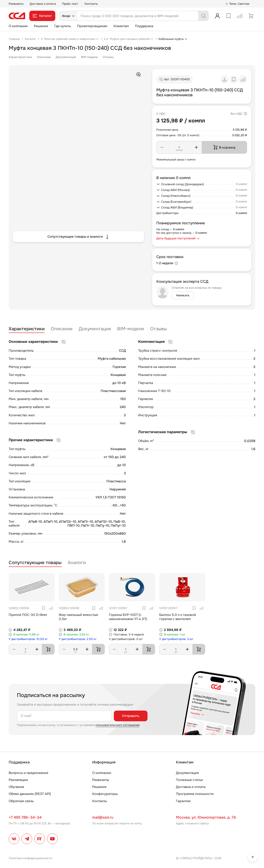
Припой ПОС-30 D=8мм (28, 615)
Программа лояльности (195, 794)
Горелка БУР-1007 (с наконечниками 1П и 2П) (128, 617)
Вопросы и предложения (28, 773)
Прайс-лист (70, 4)
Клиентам (121, 26)
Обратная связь (21, 801)
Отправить (131, 716)
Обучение (16, 787)
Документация (66, 57)
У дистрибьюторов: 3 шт (176, 639)
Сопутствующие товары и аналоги (78, 237)
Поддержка (144, 26)
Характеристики (20, 57)
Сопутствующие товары (35, 563)
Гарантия (183, 801)
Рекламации (18, 780)
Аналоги (77, 563)
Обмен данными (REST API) (30, 794)
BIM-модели (89, 57)
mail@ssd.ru (103, 817)
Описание (44, 57)
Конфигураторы (105, 794)
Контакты (91, 4)
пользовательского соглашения (117, 725)
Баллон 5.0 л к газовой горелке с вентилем (178, 617)
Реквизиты (16, 4)
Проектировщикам (92, 26)
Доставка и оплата (43, 4)
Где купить (63, 26)
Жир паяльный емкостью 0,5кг (78, 617)
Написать (183, 295)
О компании (18, 26)
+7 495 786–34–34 (25, 817)
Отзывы (108, 57)
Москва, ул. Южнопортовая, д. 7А (206, 817)
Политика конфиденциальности (30, 858)
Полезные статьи (189, 780)
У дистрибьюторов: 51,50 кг (28, 639)
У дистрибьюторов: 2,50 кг (78, 639)
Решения (41, 26)
